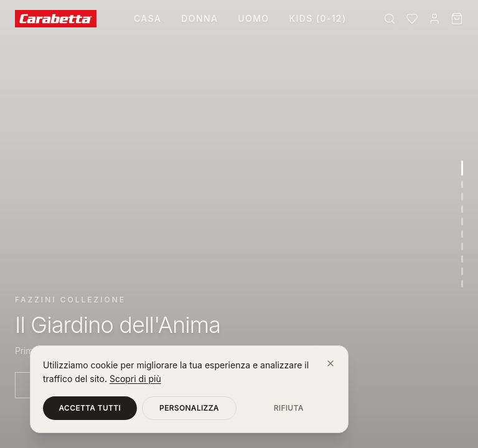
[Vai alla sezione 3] (462, 197)
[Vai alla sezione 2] (462, 184)
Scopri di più (135, 379)
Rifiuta (289, 408)
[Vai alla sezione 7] (462, 246)
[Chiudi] (330, 363)
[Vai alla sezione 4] (462, 209)
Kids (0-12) (317, 18)
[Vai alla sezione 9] (462, 271)
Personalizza (189, 408)
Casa (148, 18)
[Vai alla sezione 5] (462, 222)
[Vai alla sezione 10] (462, 284)
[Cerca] (390, 19)
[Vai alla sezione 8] (462, 259)
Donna (199, 18)
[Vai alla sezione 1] (462, 168)
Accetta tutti (90, 408)
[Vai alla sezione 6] (462, 234)
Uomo (253, 18)
